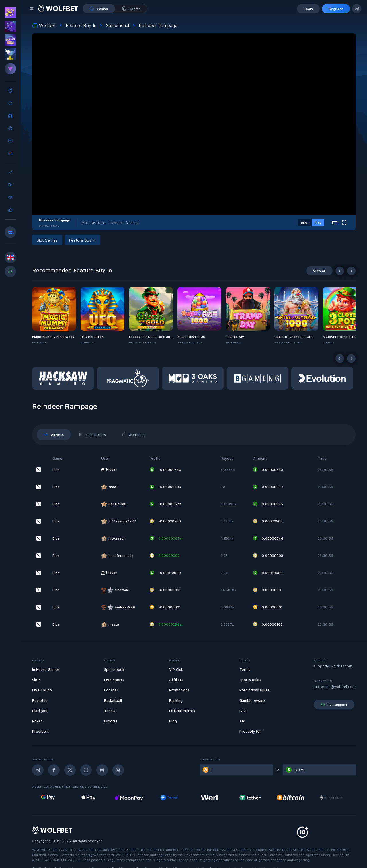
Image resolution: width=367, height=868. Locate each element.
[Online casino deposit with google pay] (93, 798)
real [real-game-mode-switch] (305, 223)
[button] (56, 316)
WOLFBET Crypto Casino (52, 850)
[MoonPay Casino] (173, 798)
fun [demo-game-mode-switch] (318, 223)
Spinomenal (118, 25)
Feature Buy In (81, 25)
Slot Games (47, 240)
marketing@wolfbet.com (335, 687)
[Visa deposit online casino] (52, 798)
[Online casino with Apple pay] (133, 798)
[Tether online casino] (295, 798)
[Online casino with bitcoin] (335, 798)
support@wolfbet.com (333, 666)
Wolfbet (44, 25)
